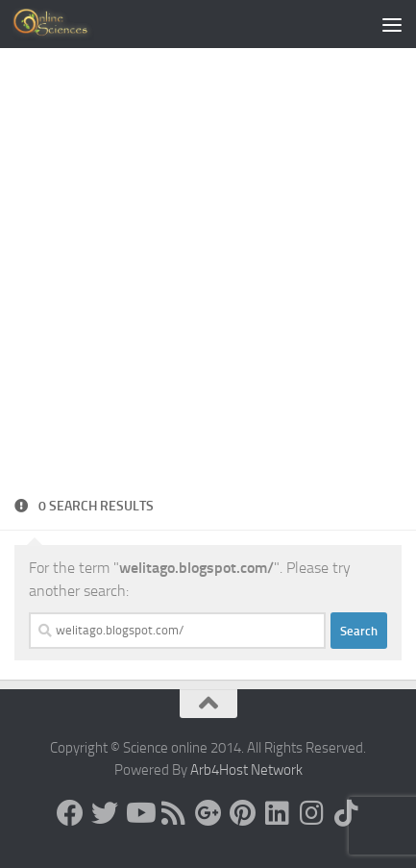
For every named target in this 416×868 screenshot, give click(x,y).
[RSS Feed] (174, 813)
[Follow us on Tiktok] (347, 813)
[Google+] (208, 813)
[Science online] (70, 813)
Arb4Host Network (246, 770)
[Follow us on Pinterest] (243, 813)
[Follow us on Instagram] (312, 813)
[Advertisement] (208, 277)
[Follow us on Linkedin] (278, 813)
